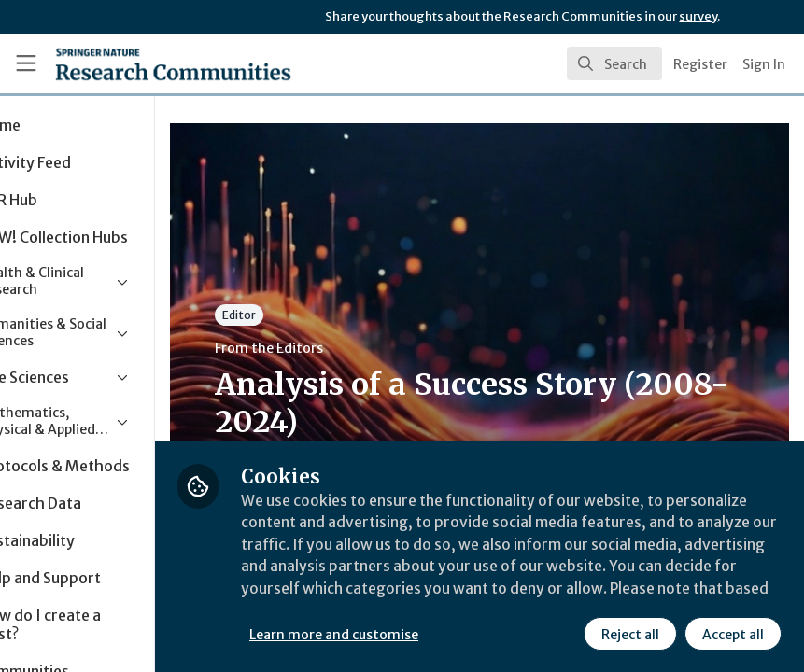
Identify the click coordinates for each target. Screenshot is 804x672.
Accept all (733, 634)
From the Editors (353, 348)
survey (698, 16)
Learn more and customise (418, 634)
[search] (614, 63)
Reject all (630, 634)
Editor (323, 315)
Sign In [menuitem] (764, 64)
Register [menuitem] (700, 64)
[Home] (136, 63)
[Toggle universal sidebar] (26, 63)
